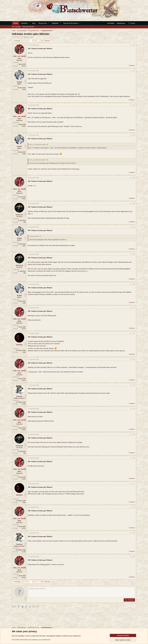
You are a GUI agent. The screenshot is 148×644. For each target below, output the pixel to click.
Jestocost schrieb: (34, 236)
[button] (29, 23)
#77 (134, 484)
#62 (134, 71)
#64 (134, 135)
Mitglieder (55, 23)
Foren (16, 23)
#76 (134, 458)
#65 (134, 178)
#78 (134, 507)
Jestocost (16, 37)
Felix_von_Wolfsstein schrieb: (38, 144)
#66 (134, 203)
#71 (134, 333)
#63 (134, 105)
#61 (134, 45)
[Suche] (132, 23)
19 (42, 41)
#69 (134, 284)
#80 (134, 557)
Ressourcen (43, 23)
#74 (134, 409)
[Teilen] (131, 45)
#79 (134, 533)
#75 (134, 434)
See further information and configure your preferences (31, 640)
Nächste (47, 41)
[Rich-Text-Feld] (81, 592)
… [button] (38, 41)
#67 (134, 227)
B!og (34, 23)
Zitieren (133, 65)
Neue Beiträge (16, 27)
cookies (27, 636)
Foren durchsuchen (28, 27)
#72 (134, 359)
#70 (134, 308)
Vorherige (17, 41)
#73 (134, 385)
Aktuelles (24, 23)
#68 (134, 254)
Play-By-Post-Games (71, 23)
